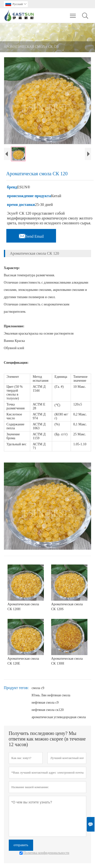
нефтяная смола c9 (45, 703)
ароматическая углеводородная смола (59, 717)
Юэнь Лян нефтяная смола (51, 695)
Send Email (31, 235)
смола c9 (38, 688)
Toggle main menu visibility (73, 13)
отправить (21, 845)
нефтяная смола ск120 (48, 710)
